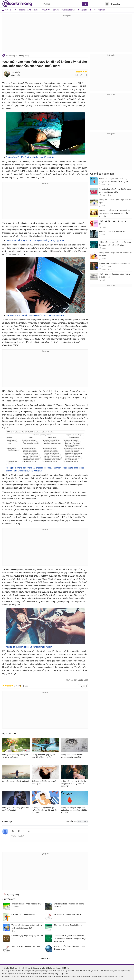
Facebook (60, 968)
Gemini (56, 10)
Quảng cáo (52, 968)
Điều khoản (14, 968)
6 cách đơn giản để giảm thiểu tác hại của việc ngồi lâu (30, 157)
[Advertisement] (67, 35)
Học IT (93, 10)
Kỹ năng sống (23, 56)
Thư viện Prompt (68, 10)
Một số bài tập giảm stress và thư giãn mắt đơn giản (29, 647)
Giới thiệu (5, 968)
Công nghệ (83, 10)
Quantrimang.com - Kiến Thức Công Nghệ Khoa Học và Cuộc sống (17, 4)
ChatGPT (46, 10)
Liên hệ (44, 968)
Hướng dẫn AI (25, 10)
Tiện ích (102, 10)
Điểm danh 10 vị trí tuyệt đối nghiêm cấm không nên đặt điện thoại (35, 315)
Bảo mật (21, 968)
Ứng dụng (37, 968)
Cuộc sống (11, 56)
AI (16, 10)
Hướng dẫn (29, 968)
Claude (37, 10)
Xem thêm (45, 958)
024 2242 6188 (20, 974)
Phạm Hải (15, 75)
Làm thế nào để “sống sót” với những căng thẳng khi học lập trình (35, 240)
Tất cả (8, 10)
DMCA (66, 968)
